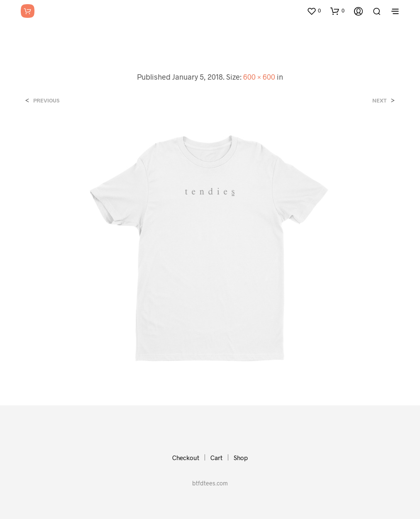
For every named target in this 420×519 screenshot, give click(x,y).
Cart (216, 458)
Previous (46, 101)
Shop (241, 458)
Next (380, 101)
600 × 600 (259, 77)
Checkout (186, 458)
